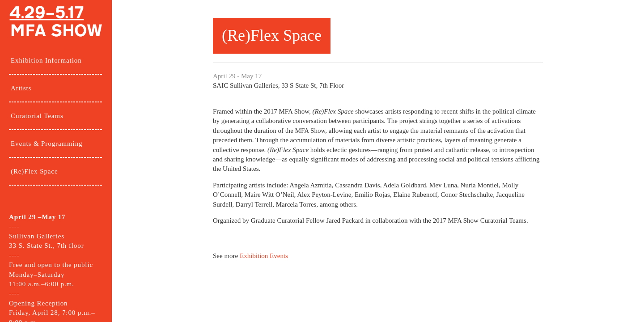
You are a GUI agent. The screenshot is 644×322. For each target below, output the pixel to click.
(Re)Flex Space (34, 171)
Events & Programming (47, 144)
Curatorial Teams (37, 116)
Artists (21, 88)
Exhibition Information (46, 60)
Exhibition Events (264, 256)
